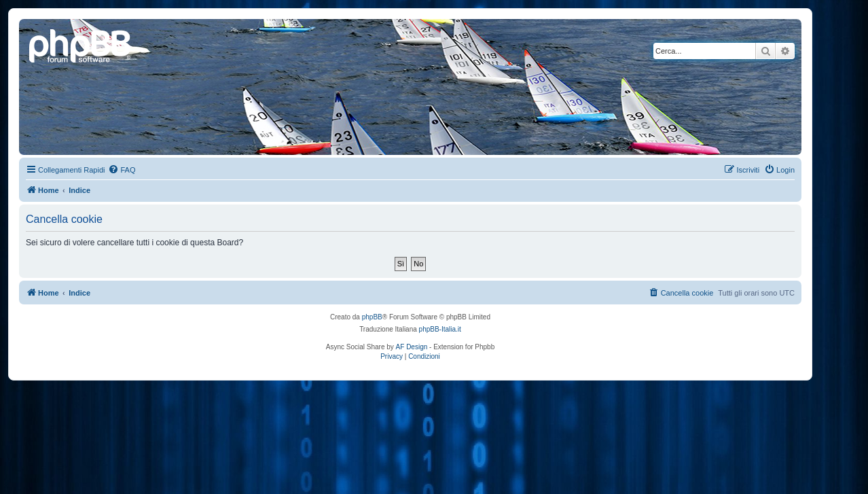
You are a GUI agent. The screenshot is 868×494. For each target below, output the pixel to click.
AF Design (412, 347)
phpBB (372, 317)
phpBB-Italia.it (440, 329)
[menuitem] (122, 170)
